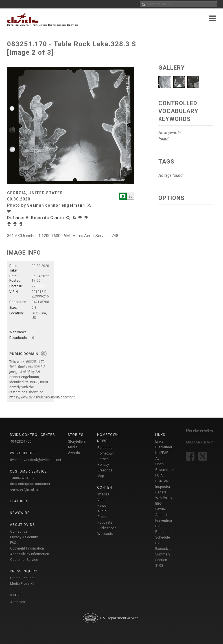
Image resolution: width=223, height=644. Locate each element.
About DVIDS (22, 525)
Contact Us (19, 531)
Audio (102, 511)
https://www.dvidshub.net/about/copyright (42, 397)
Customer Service (24, 560)
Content (106, 488)
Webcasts (105, 534)
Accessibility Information (30, 554)
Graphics (104, 517)
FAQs (14, 543)
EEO (158, 504)
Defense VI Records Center (36, 218)
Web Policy (164, 498)
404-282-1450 (21, 442)
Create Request (22, 578)
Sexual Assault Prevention (164, 515)
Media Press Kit (22, 584)
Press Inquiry (24, 571)
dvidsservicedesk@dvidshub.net (36, 460)
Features (19, 501)
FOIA (159, 475)
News (102, 506)
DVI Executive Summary (163, 549)
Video (102, 500)
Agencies (18, 602)
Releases (105, 448)
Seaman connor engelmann (56, 205)
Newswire (20, 513)
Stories (76, 435)
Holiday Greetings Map (105, 470)
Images (103, 494)
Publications (107, 528)
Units (15, 595)
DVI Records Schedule (163, 532)
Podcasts (105, 522)
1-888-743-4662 (22, 478)
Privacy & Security (24, 537)
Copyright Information (27, 548)
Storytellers (77, 442)
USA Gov (162, 481)
